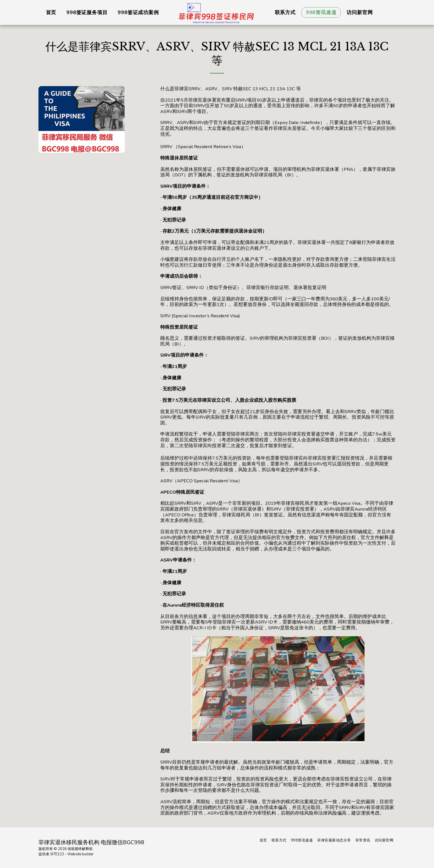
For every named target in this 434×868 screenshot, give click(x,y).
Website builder (80, 854)
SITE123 (57, 854)
